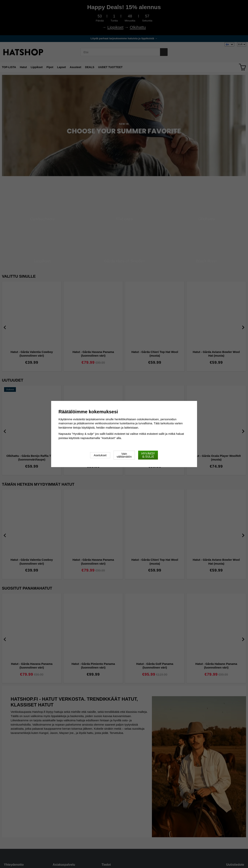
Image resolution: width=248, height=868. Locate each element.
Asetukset (100, 455)
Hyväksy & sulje (148, 455)
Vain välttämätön (124, 455)
